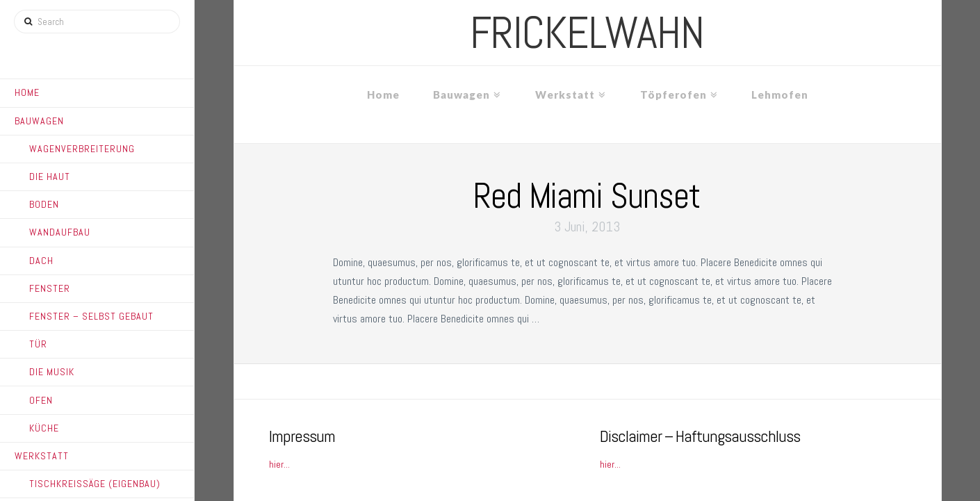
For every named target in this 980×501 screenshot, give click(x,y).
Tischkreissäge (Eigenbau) (95, 484)
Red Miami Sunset (587, 196)
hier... (279, 464)
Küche (44, 428)
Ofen (41, 400)
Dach (41, 261)
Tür (38, 344)
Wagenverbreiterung (82, 149)
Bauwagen (39, 121)
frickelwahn (587, 33)
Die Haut (50, 176)
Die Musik (52, 372)
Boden (44, 204)
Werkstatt (42, 456)
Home (27, 92)
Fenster (50, 288)
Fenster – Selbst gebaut (91, 316)
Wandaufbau (60, 232)
